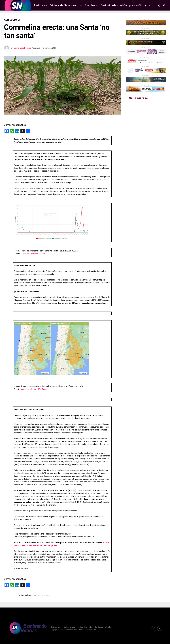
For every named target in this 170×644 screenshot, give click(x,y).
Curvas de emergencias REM (33, 254)
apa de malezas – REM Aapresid (36, 389)
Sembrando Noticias (22, 48)
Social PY (93, 630)
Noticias (40, 5)
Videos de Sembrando (65, 5)
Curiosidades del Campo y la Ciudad (124, 5)
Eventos (90, 5)
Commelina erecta (41, 595)
